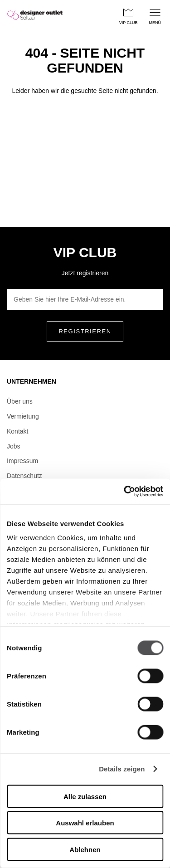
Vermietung (23, 416)
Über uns (20, 401)
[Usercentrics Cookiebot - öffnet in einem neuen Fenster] (124, 492)
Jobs (14, 446)
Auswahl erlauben (85, 823)
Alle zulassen (85, 796)
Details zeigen (122, 769)
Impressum (22, 461)
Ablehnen (85, 849)
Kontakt (17, 431)
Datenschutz (24, 476)
